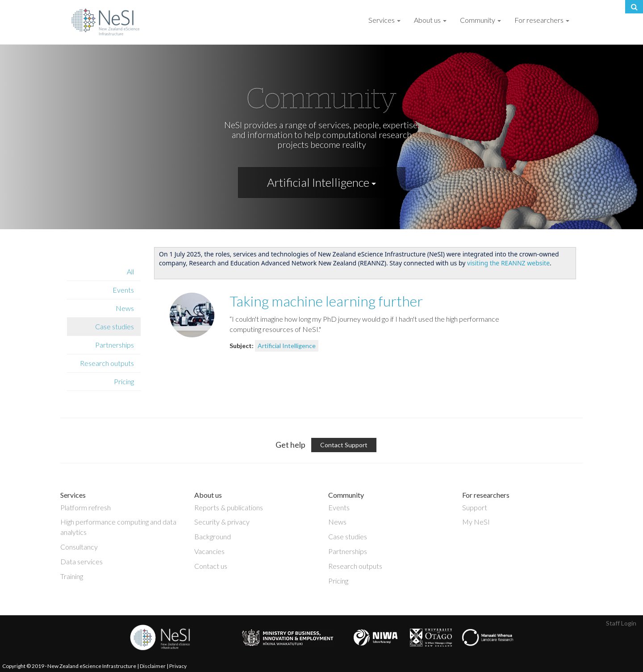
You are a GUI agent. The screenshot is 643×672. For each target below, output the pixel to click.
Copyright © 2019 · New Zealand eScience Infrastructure (69, 666)
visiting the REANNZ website (508, 263)
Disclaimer (153, 666)
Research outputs (107, 363)
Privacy (178, 666)
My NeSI (476, 522)
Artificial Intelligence (321, 182)
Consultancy (79, 547)
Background (213, 536)
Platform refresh (86, 507)
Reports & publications (229, 507)
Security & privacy (222, 522)
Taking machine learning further (326, 301)
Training (72, 576)
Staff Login (621, 623)
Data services (81, 561)
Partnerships (115, 345)
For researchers (542, 20)
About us (430, 20)
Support (475, 507)
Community (480, 20)
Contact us (211, 566)
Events (123, 290)
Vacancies (209, 551)
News (125, 308)
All (130, 271)
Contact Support (344, 445)
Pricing (124, 381)
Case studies (115, 326)
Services (384, 20)
